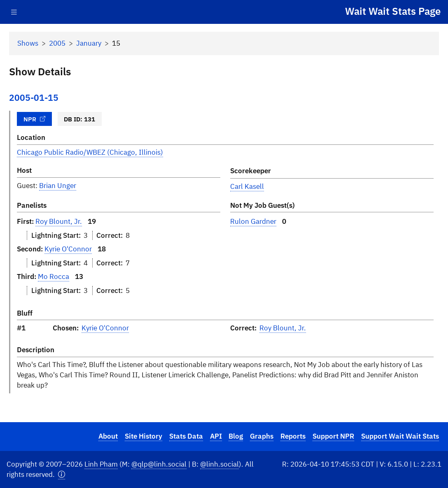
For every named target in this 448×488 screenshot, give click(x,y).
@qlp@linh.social (159, 464)
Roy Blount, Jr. (59, 221)
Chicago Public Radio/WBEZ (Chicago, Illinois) (90, 152)
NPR (35, 119)
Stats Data (186, 436)
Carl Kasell (247, 186)
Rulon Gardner (253, 221)
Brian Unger (58, 186)
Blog (236, 436)
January (89, 43)
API (216, 436)
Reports (293, 436)
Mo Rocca (54, 277)
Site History (143, 436)
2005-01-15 (34, 98)
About (108, 436)
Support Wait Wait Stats (400, 436)
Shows (28, 43)
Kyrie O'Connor (68, 249)
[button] (62, 475)
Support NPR (333, 436)
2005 (57, 43)
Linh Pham (101, 464)
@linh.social (219, 464)
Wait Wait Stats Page (393, 11)
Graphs (262, 436)
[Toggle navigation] (14, 12)
